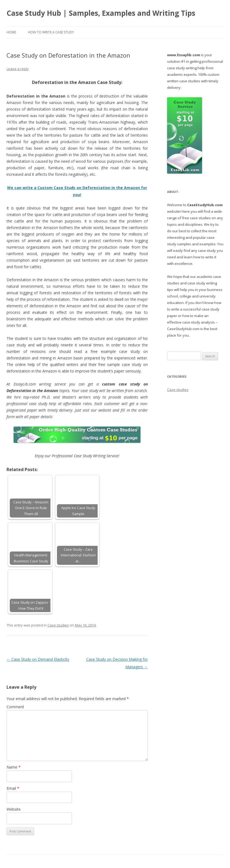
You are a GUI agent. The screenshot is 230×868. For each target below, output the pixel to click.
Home (11, 32)
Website (14, 809)
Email (13, 788)
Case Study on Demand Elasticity (38, 659)
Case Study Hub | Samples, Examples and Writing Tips (101, 13)
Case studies (58, 625)
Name (14, 767)
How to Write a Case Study (51, 32)
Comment (15, 707)
